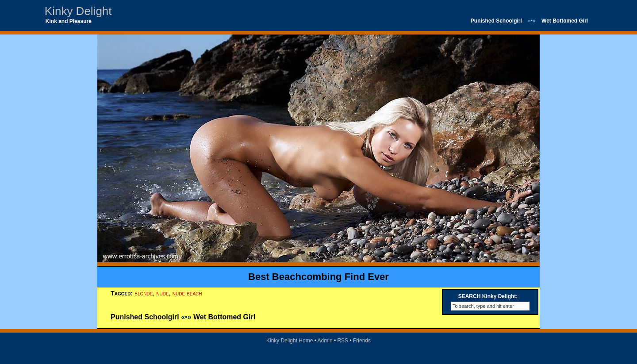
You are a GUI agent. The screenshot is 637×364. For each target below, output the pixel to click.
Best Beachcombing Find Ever (318, 277)
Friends (362, 341)
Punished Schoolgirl (496, 21)
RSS (343, 341)
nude (162, 293)
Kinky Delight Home (290, 341)
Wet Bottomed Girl (565, 21)
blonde (144, 293)
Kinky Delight (78, 11)
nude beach (187, 293)
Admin (325, 341)
